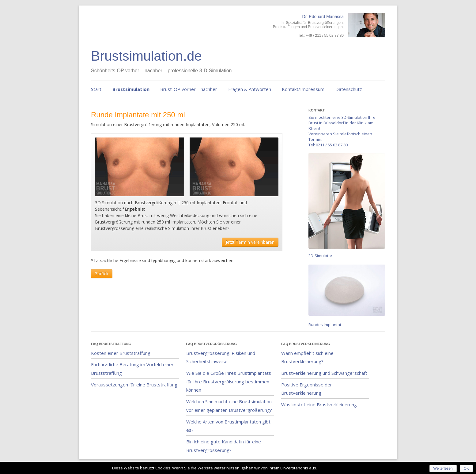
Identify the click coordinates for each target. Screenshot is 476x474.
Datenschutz (349, 89)
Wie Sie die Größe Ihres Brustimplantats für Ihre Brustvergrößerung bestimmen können (229, 381)
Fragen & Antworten (250, 89)
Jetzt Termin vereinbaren (250, 242)
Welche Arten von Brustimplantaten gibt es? (228, 426)
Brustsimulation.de (146, 56)
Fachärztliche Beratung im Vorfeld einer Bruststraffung (132, 369)
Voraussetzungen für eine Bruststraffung (134, 385)
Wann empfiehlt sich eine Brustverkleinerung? (307, 357)
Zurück (102, 274)
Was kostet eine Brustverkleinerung (319, 404)
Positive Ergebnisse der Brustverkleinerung (307, 389)
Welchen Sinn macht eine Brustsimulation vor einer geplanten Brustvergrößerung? (229, 406)
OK (466, 468)
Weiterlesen (443, 468)
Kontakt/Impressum (303, 89)
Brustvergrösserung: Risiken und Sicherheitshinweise (221, 357)
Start (96, 89)
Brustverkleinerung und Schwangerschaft (324, 373)
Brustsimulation (131, 89)
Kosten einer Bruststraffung (121, 353)
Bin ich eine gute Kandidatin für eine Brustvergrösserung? (224, 446)
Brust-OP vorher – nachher (189, 89)
